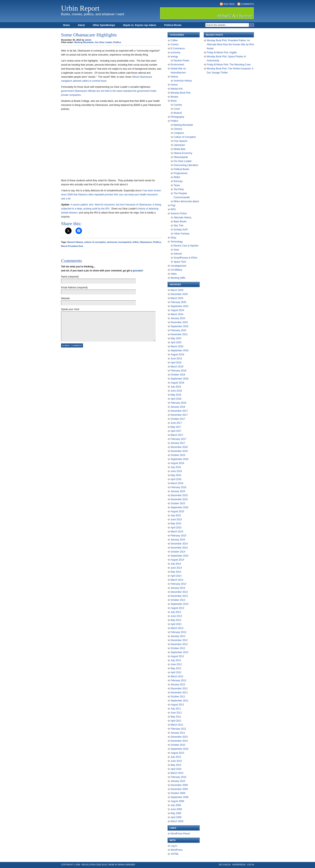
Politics (117, 42)
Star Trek (178, 226)
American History (183, 81)
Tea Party (179, 189)
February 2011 (178, 729)
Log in (174, 846)
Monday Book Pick (181, 93)
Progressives (181, 173)
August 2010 (177, 753)
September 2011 (179, 701)
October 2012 (178, 648)
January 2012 (178, 685)
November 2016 (179, 451)
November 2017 (179, 415)
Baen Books (180, 222)
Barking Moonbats (84, 42)
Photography (177, 117)
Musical (178, 113)
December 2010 (179, 737)
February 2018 (178, 403)
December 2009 (179, 785)
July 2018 (176, 387)
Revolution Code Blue (94, 865)
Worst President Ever (72, 246)
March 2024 (177, 314)
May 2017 (176, 427)
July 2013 (176, 612)
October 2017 (178, 419)
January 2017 (178, 443)
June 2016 (176, 471)
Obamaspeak (181, 157)
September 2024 (179, 306)
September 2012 (179, 652)
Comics (175, 44)
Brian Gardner (127, 865)
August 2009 (177, 801)
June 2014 (176, 568)
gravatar (138, 271)
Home (66, 25)
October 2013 (178, 600)
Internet (178, 254)
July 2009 (176, 805)
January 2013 (178, 636)
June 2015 (176, 520)
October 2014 (178, 552)
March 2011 (177, 725)
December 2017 (179, 411)
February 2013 (178, 632)
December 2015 (179, 495)
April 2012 (176, 672)
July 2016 (176, 467)
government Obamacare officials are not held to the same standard (97, 91)
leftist (136, 242)
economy (175, 53)
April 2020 (176, 342)
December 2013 (179, 592)
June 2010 (176, 761)
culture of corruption (95, 242)
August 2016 (177, 463)
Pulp (173, 205)
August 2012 (177, 656)
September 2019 (179, 350)
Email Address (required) (74, 288)
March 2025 (177, 298)
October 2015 (178, 503)
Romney (178, 181)
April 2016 (176, 479)
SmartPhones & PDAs (185, 258)
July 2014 (176, 564)
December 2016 (179, 447)
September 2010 (179, 749)
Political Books (173, 25)
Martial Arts (177, 89)
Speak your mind (70, 309)
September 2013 (179, 604)
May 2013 (176, 620)
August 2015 (177, 511)
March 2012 (177, 676)
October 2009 (178, 793)
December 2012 (179, 640)
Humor (174, 85)
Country (178, 105)
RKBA (177, 177)
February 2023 (178, 330)
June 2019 (176, 359)
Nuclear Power (182, 61)
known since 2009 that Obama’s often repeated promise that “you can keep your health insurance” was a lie (111, 195)
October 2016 (178, 455)
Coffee (174, 40)
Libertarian (179, 145)
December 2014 (179, 544)
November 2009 (179, 789)
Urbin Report (80, 8)
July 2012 (176, 660)
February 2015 (178, 536)
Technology (177, 242)
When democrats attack (186, 201)
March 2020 (177, 346)
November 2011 (179, 693)
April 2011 (176, 721)
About (81, 25)
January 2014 (178, 588)
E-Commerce (178, 48)
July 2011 (176, 709)
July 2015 (176, 515)
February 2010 (178, 777)
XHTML (175, 854)
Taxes (177, 185)
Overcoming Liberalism (186, 165)
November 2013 (179, 596)
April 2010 (176, 769)
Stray (173, 238)
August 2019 (177, 355)
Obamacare (146, 242)
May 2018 (176, 395)
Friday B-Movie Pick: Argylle (222, 53)
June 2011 (176, 713)
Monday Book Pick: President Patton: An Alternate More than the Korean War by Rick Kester (230, 44)
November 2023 (179, 322)
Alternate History (183, 218)
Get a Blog (225, 865)
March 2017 (177, 435)
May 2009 (176, 813)
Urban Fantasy (182, 234)
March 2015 (177, 532)
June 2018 (176, 391)
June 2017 (176, 423)
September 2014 (179, 556)
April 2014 (176, 576)
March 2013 (177, 628)
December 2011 (179, 689)
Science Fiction (179, 213)
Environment (177, 65)
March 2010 (177, 773)
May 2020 (176, 338)
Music (174, 101)
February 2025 (178, 302)
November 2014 (179, 548)
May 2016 (176, 475)
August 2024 (177, 310)
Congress (179, 133)
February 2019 (178, 371)
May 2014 (176, 572)
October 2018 (178, 375)
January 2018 (178, 407)
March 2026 (177, 290)
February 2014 (178, 584)
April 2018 (176, 399)
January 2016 (178, 491)
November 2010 (179, 741)
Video (174, 274)
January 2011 (178, 733)
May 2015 (176, 524)
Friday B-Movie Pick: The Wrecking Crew (229, 65)
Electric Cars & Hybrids (186, 246)
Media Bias (179, 149)
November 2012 (179, 644)
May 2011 (176, 717)
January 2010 (178, 781)
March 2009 (177, 821)
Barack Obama (75, 242)
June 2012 (176, 664)
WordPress (176, 850)
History (174, 77)
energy (174, 57)
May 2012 (176, 668)
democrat (112, 242)
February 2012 (178, 680)
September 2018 (179, 379)
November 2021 (179, 334)
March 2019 (177, 367)
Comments (247, 4)
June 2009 (176, 809)
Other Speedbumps (104, 25)
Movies (174, 97)
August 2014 (177, 560)
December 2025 (179, 294)
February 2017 (178, 439)
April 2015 (176, 528)
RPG (173, 209)
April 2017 (176, 431)
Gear (176, 250)
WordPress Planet (180, 834)
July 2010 (176, 757)
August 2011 (177, 705)
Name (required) (70, 277)
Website (65, 298)
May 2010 (176, 765)
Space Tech (180, 262)
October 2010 (178, 745)
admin (88, 40)
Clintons (178, 129)
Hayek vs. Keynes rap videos (140, 25)
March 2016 (177, 483)
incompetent (125, 242)
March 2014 (177, 580)
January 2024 (178, 318)
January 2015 (178, 540)
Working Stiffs (178, 278)
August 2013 (177, 608)
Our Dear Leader (103, 42)
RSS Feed (229, 4)
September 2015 (179, 507)
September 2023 (179, 326)
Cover (177, 109)
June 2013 (176, 616)
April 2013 (176, 624)
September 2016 (179, 459)
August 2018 (177, 383)
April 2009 (176, 817)
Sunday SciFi (181, 230)
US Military (176, 270)
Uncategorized (178, 266)
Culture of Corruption (185, 137)
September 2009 (179, 797)
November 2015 (179, 499)
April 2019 (176, 363)
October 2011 (178, 697)
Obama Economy (183, 153)
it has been (148, 191)
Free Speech (181, 141)
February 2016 (178, 487)
